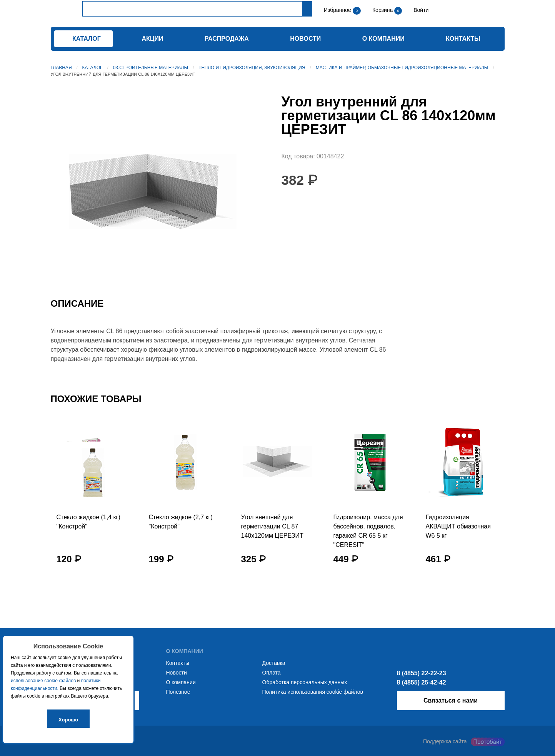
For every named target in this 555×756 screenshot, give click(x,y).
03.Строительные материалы (151, 68)
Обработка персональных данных (305, 682)
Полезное (178, 692)
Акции (152, 39)
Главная (61, 68)
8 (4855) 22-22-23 (422, 673)
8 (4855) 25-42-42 (422, 682)
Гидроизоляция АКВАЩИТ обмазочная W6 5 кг (458, 526)
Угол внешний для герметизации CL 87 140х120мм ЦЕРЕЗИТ (272, 526)
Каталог (92, 68)
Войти (420, 10)
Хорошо (68, 720)
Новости (305, 39)
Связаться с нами (451, 700)
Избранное (337, 10)
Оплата (272, 673)
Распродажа (227, 39)
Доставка (274, 663)
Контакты (463, 39)
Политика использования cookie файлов (313, 692)
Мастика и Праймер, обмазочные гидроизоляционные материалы (402, 68)
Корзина (383, 10)
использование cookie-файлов (43, 681)
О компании (383, 39)
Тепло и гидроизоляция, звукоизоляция (252, 68)
